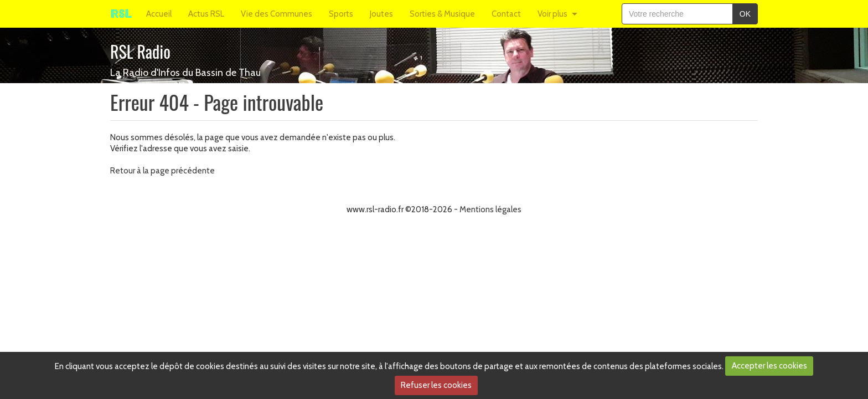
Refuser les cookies (436, 385)
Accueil (159, 14)
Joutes (381, 14)
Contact (506, 14)
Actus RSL (206, 14)
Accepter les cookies (769, 366)
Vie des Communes (277, 14)
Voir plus (552, 14)
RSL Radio (140, 51)
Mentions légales (490, 209)
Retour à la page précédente (162, 171)
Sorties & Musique (442, 14)
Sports (341, 14)
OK (745, 14)
